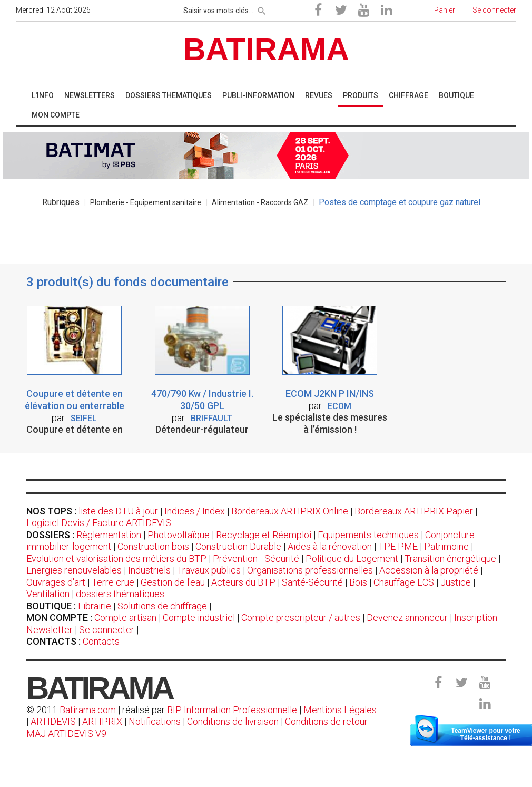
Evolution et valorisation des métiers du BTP (116, 558)
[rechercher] (262, 9)
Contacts (101, 641)
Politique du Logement (352, 558)
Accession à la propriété (429, 570)
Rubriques (61, 202)
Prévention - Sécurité (256, 558)
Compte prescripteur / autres (301, 618)
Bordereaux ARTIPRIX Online (290, 511)
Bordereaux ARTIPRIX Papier (414, 511)
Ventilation (48, 594)
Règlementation (109, 535)
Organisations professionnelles (310, 570)
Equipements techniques (368, 535)
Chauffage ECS (404, 582)
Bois (358, 582)
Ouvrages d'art (56, 582)
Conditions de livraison (233, 721)
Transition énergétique (450, 558)
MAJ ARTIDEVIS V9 (66, 733)
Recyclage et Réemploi (264, 535)
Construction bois (153, 546)
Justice (456, 582)
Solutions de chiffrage (162, 606)
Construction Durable (238, 546)
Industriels (149, 570)
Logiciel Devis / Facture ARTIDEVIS (99, 523)
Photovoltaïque (179, 535)
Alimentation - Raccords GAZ (260, 202)
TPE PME (398, 546)
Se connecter (107, 630)
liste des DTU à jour (118, 511)
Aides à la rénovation (330, 546)
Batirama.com (88, 710)
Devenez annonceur (407, 618)
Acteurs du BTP (243, 582)
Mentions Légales (340, 710)
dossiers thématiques (120, 594)
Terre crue (113, 582)
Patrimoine (446, 546)
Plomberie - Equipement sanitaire (146, 202)
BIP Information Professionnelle (232, 710)
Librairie (95, 606)
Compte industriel (199, 618)
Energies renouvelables (74, 570)
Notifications (156, 721)
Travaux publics (209, 570)
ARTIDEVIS (53, 721)
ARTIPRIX (102, 721)
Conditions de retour (326, 721)
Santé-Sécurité (312, 582)
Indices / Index (195, 511)
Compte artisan (125, 618)
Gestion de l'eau (173, 582)
